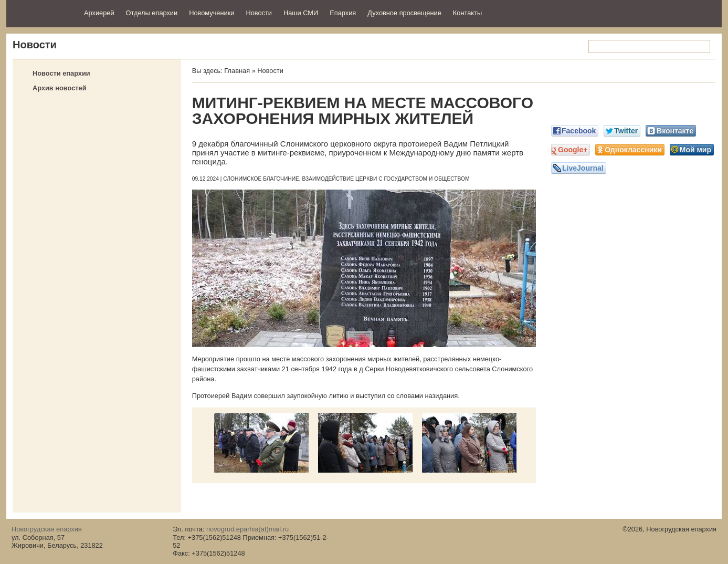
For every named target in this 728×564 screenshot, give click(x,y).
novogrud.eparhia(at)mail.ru (247, 529)
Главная (237, 71)
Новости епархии (61, 73)
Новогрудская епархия (42, 12)
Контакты (467, 13)
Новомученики (212, 13)
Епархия (343, 13)
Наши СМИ (301, 13)
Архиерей (99, 13)
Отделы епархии (152, 13)
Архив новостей (60, 88)
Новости (259, 13)
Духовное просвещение (404, 13)
